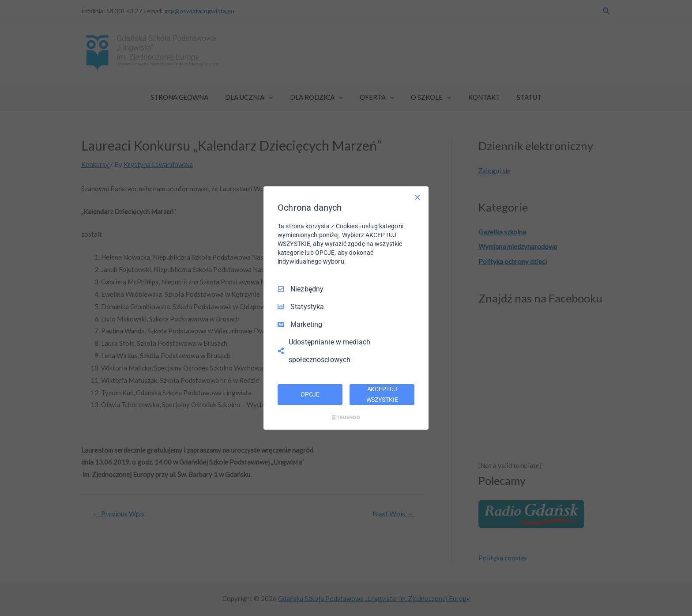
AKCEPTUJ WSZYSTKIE (382, 394)
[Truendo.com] (346, 417)
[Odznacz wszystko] (417, 197)
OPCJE (310, 394)
